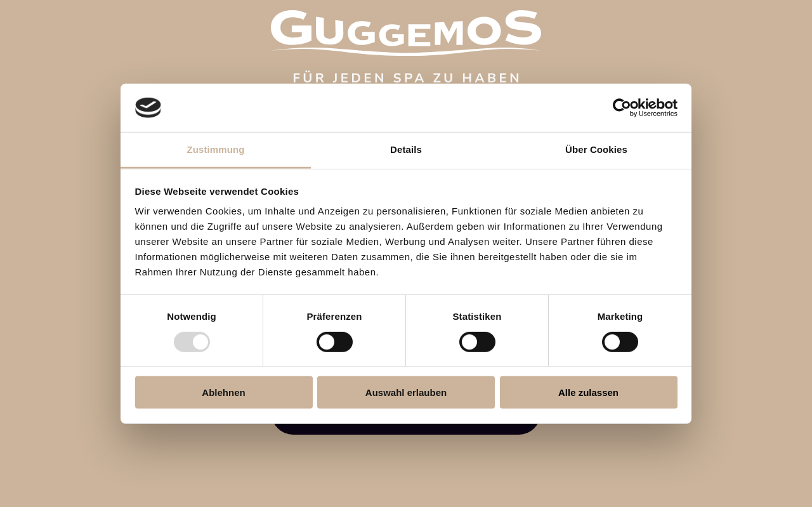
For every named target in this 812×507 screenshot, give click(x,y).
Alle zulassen (588, 392)
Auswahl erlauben (406, 392)
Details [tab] (406, 149)
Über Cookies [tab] (596, 149)
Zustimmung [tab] (216, 149)
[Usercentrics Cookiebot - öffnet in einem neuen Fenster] (622, 108)
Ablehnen (223, 392)
